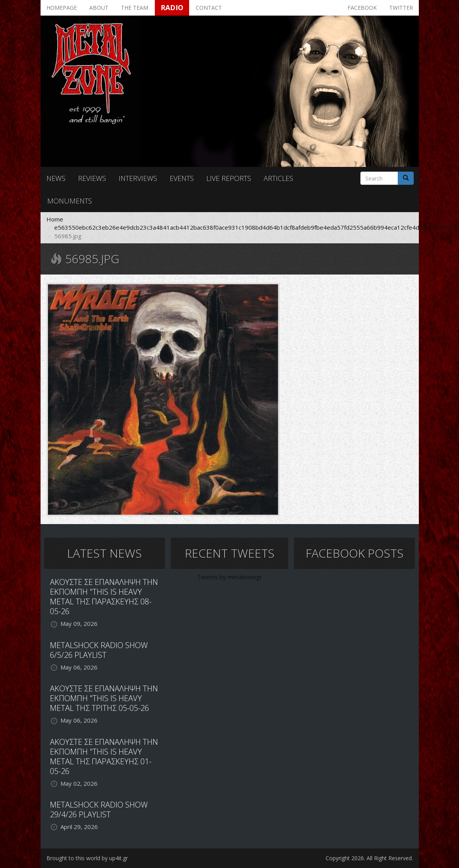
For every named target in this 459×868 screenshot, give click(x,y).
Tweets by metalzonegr (229, 577)
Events (182, 178)
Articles (278, 178)
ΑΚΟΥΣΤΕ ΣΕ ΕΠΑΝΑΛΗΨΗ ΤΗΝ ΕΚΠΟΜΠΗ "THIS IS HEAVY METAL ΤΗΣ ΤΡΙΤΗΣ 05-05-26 (104, 698)
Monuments (70, 201)
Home (55, 219)
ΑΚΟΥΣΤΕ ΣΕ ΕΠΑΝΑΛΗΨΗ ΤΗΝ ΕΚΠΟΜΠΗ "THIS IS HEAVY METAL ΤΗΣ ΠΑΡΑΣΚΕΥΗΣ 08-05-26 (104, 597)
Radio (172, 7)
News (56, 178)
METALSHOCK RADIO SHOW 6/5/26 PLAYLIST (99, 650)
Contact (209, 8)
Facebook (362, 8)
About (99, 8)
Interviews (138, 178)
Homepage (62, 8)
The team (135, 8)
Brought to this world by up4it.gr (87, 858)
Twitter (401, 8)
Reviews (92, 178)
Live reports (229, 178)
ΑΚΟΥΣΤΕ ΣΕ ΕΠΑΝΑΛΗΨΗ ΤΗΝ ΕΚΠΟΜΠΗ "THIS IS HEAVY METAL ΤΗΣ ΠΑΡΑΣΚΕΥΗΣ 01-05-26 (104, 756)
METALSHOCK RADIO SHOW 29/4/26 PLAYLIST (99, 810)
